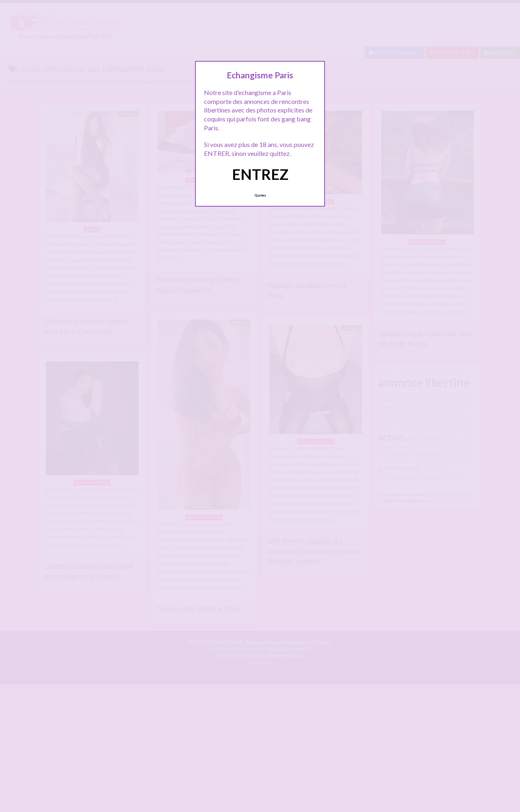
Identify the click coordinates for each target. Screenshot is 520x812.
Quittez (260, 195)
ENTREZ (260, 174)
